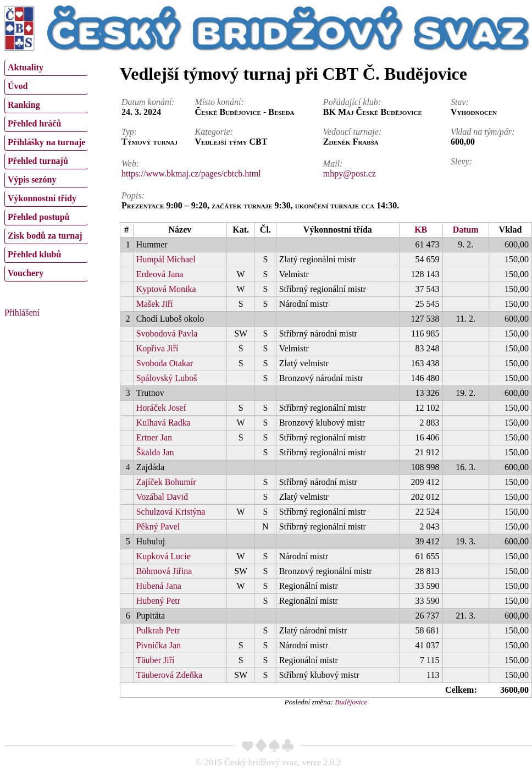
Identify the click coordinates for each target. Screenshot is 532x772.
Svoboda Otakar (165, 363)
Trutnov (150, 393)
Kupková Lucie (164, 556)
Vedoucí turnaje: (352, 132)
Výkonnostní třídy (42, 198)
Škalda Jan (155, 452)
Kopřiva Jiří (157, 348)
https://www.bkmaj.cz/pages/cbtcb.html (191, 173)
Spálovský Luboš (167, 378)
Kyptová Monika (166, 289)
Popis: (133, 195)
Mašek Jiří (155, 304)
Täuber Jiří (156, 660)
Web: (130, 164)
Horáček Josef (161, 408)
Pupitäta (151, 616)
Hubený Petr (158, 601)
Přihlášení (22, 313)
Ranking (24, 105)
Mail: (333, 164)
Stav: (460, 102)
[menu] (46, 169)
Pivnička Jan (159, 645)
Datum (466, 230)
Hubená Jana (159, 586)
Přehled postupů (38, 217)
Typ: (129, 132)
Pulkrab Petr (158, 630)
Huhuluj (151, 541)
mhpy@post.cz (350, 173)
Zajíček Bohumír (166, 482)
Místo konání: (220, 102)
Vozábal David (162, 497)
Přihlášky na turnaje (46, 142)
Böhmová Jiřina (164, 571)
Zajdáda (151, 467)
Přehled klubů (34, 254)
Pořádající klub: (352, 102)
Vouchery (26, 273)
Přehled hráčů (34, 123)
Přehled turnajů (38, 161)
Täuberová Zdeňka (169, 675)
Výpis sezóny (32, 180)
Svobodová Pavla (167, 333)
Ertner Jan (154, 437)
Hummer (152, 244)
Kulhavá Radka (164, 423)
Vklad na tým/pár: (483, 132)
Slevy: (461, 161)
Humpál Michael (166, 259)
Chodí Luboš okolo (170, 319)
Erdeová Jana (160, 274)
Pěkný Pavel (158, 526)
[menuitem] (46, 68)
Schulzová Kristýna (171, 512)
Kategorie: (214, 132)
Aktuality (26, 67)
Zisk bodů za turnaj (45, 236)
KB (421, 230)
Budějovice (351, 702)
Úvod (18, 86)
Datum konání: (148, 102)
